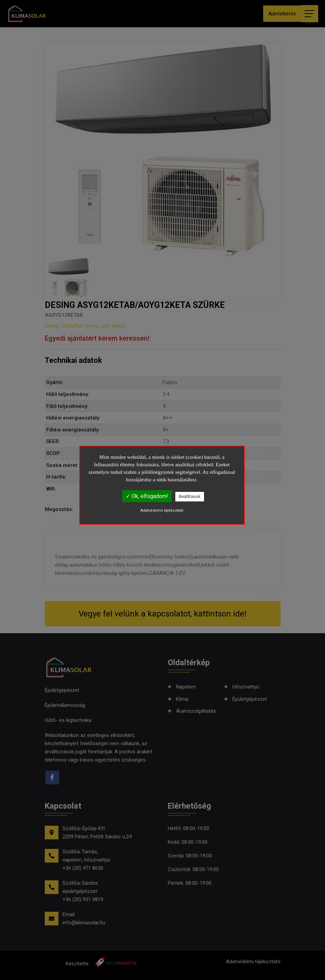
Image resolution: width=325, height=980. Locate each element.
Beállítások (190, 496)
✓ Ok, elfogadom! (147, 496)
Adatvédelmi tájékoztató (162, 510)
